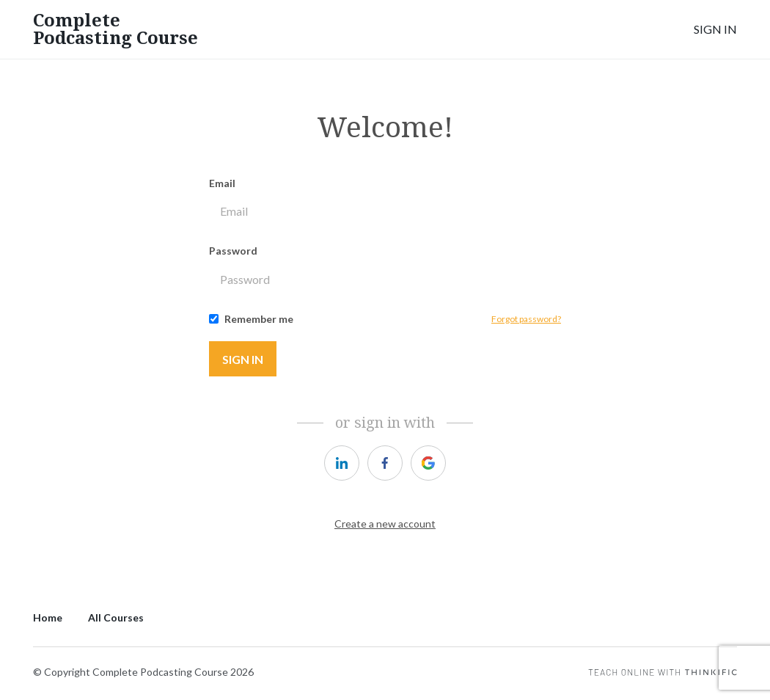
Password (233, 251)
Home (48, 617)
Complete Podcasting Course (115, 29)
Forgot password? (526, 319)
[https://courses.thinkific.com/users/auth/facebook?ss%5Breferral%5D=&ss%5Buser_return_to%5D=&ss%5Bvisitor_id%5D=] (385, 463)
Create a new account (385, 524)
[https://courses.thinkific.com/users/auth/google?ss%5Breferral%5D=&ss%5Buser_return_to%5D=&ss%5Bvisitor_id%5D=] (428, 463)
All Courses (116, 617)
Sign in (243, 359)
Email (222, 183)
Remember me (259, 319)
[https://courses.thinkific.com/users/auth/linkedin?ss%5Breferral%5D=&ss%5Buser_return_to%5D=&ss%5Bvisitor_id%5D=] (342, 463)
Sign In (715, 29)
